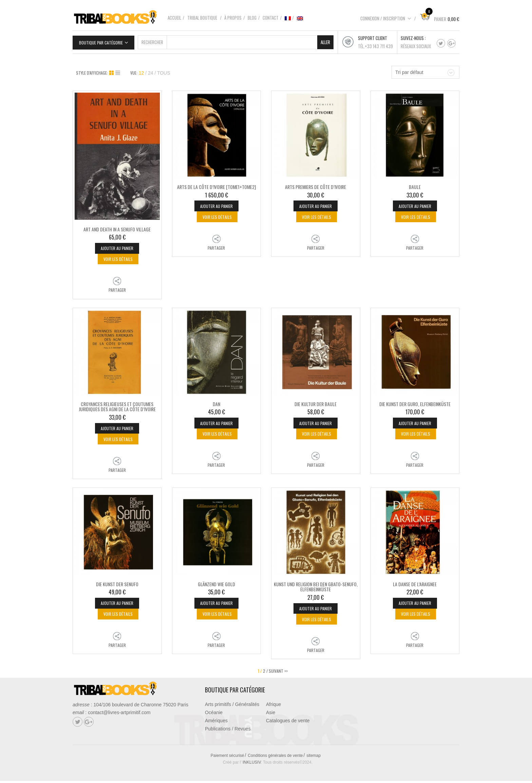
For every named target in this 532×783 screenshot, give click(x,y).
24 (151, 72)
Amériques (216, 723)
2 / (265, 673)
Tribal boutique (202, 18)
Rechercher (152, 41)
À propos (233, 18)
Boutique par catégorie (101, 42)
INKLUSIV (252, 764)
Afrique (273, 706)
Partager (117, 290)
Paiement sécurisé (227, 758)
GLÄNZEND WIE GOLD (216, 585)
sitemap (313, 758)
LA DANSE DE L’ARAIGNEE (415, 585)
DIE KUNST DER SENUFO (117, 585)
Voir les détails (118, 259)
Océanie (214, 714)
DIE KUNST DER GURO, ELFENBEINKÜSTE (415, 404)
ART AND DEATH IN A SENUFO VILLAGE (117, 228)
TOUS (164, 72)
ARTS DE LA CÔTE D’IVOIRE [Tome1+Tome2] (216, 186)
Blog (252, 18)
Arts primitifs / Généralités (232, 706)
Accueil (174, 18)
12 (141, 72)
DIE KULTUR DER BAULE (316, 404)
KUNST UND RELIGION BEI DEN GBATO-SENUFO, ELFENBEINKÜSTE (316, 588)
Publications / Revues (228, 731)
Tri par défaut (409, 72)
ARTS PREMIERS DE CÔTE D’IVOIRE (316, 186)
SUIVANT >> (278, 673)
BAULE (415, 186)
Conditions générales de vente (275, 758)
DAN (216, 404)
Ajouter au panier (117, 248)
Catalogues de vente (288, 723)
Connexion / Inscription (386, 18)
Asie (271, 714)
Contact (271, 18)
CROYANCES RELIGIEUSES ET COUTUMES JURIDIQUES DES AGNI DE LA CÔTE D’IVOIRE (117, 407)
